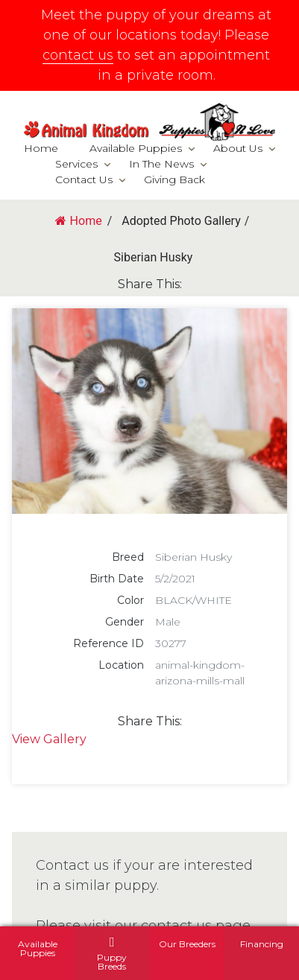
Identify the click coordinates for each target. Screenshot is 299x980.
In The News (161, 164)
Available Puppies (136, 148)
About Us (238, 148)
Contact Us (84, 179)
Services (76, 164)
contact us (78, 55)
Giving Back (174, 179)
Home (41, 148)
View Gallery (49, 739)
